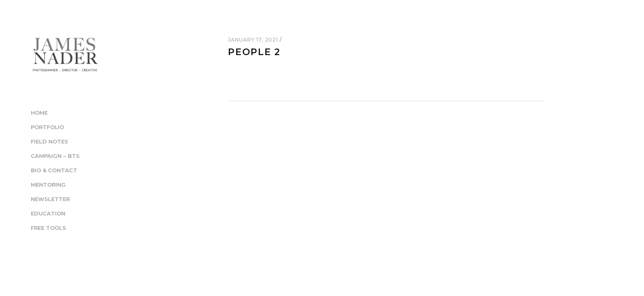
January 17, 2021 (254, 40)
